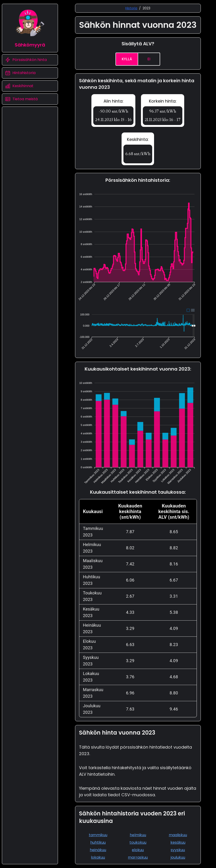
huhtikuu (98, 842)
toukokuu (138, 842)
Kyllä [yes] (127, 59)
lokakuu (98, 857)
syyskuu (178, 850)
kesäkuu (178, 842)
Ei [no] (149, 59)
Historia (131, 8)
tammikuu (98, 835)
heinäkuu (98, 850)
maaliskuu (178, 835)
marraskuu (138, 857)
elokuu (138, 850)
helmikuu (138, 835)
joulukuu (178, 857)
